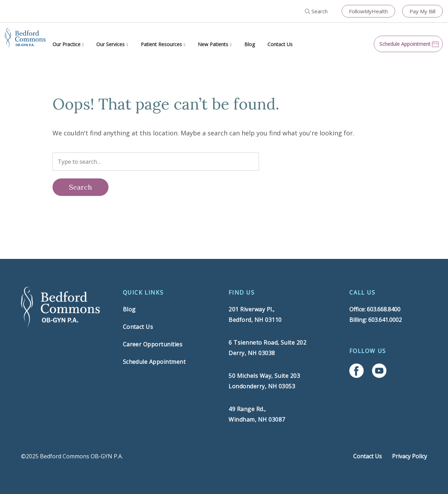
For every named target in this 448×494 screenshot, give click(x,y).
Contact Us (280, 44)
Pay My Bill (422, 11)
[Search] (80, 187)
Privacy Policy (409, 456)
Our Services (110, 44)
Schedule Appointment (154, 362)
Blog (250, 44)
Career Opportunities (153, 344)
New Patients (213, 44)
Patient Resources (161, 44)
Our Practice (66, 44)
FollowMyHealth (368, 11)
